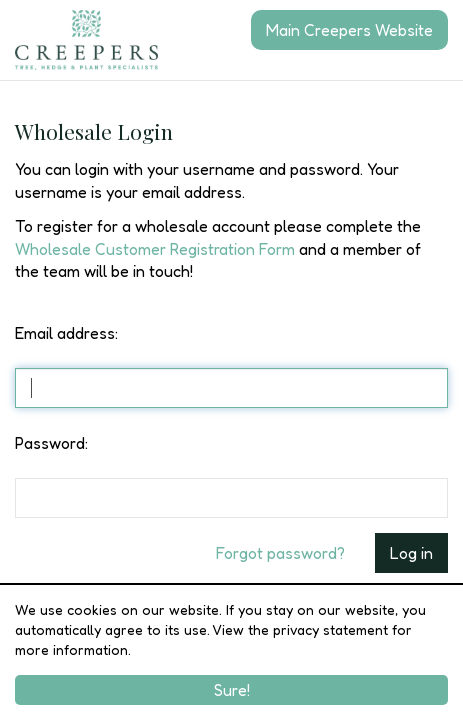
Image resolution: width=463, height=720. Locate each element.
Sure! (232, 690)
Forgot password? (280, 553)
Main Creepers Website (349, 30)
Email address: (66, 333)
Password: (51, 443)
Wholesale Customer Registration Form (155, 249)
